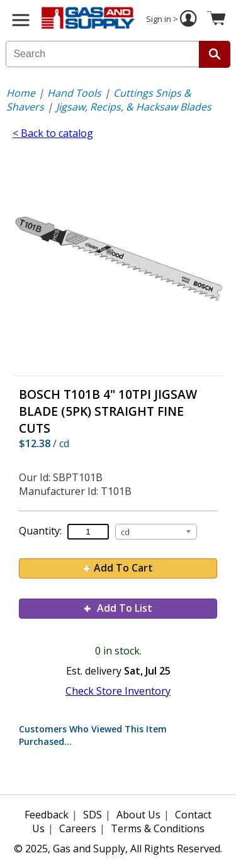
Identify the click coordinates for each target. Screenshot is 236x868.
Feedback (47, 815)
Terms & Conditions (158, 828)
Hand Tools (74, 93)
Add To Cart (118, 568)
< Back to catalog (53, 133)
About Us (138, 815)
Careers (78, 828)
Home (21, 93)
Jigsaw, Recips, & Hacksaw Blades (134, 107)
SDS (93, 815)
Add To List (118, 608)
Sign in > (173, 20)
